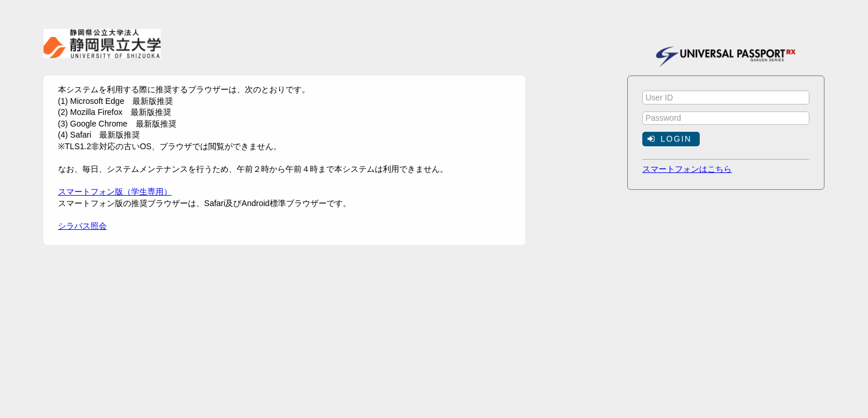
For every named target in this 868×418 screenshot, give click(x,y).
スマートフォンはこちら (687, 169)
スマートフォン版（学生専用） (115, 192)
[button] (671, 139)
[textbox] (726, 98)
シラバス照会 (82, 226)
